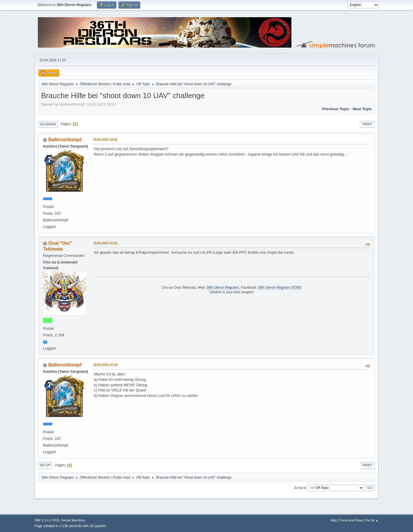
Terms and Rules (351, 520)
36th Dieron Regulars (223, 288)
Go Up (45, 465)
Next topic (362, 109)
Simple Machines (73, 520)
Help (334, 520)
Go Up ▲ (372, 520)
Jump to (300, 488)
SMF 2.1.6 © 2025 (47, 520)
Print (367, 124)
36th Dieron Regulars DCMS (280, 288)
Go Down (48, 124)
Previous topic (336, 109)
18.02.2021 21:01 (105, 243)
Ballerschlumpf (65, 140)
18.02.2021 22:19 (105, 365)
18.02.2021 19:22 (105, 139)
